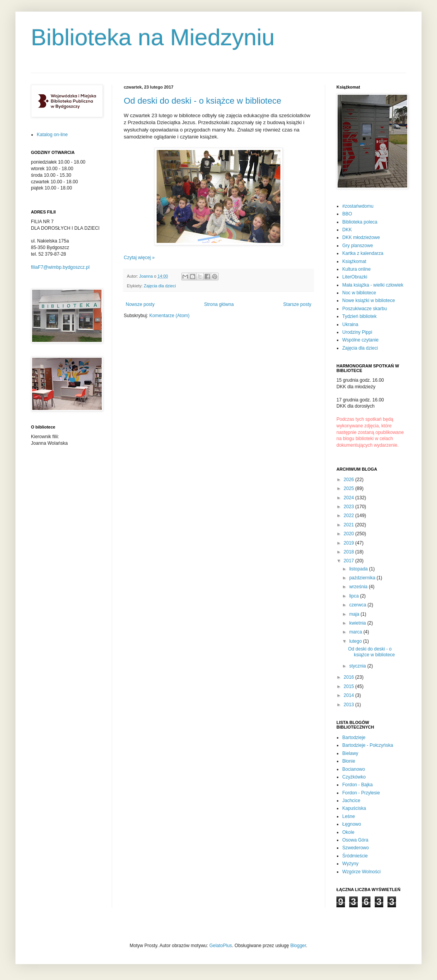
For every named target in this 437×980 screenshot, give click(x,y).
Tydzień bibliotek (359, 316)
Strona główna (219, 304)
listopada (359, 569)
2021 (350, 525)
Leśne (349, 816)
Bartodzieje (354, 738)
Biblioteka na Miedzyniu (153, 37)
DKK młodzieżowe (361, 237)
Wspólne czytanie (360, 340)
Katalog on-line (52, 135)
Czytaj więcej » (139, 258)
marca (356, 632)
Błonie (349, 761)
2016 (350, 677)
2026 (350, 480)
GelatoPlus (221, 946)
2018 (350, 552)
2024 (350, 498)
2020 (350, 534)
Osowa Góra (355, 840)
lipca (355, 596)
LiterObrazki (355, 277)
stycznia (358, 666)
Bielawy (350, 753)
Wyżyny (350, 864)
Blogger (298, 946)
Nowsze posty (140, 304)
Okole (348, 832)
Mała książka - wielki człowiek (373, 285)
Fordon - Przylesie (361, 793)
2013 (350, 705)
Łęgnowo (352, 824)
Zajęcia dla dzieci (160, 286)
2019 (350, 543)
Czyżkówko (354, 777)
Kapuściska (354, 808)
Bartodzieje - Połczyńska (368, 745)
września (359, 587)
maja (355, 614)
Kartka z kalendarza (363, 253)
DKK (347, 230)
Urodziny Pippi (357, 332)
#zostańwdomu (358, 206)
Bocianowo (354, 769)
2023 (350, 507)
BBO (347, 214)
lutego (356, 641)
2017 (350, 561)
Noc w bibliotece (359, 293)
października (363, 578)
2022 (350, 516)
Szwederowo (356, 848)
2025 (350, 488)
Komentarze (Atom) (169, 316)
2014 (350, 695)
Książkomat (354, 261)
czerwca (358, 605)
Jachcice (351, 801)
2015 (350, 686)
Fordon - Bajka (358, 785)
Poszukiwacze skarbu (364, 309)
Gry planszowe (358, 246)
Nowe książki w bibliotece (369, 300)
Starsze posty (297, 304)
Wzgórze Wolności (361, 872)
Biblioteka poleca (360, 222)
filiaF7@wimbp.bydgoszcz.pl (60, 267)
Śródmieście (355, 856)
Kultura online (356, 269)
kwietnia (358, 623)
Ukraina (350, 324)
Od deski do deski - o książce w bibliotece (202, 101)
